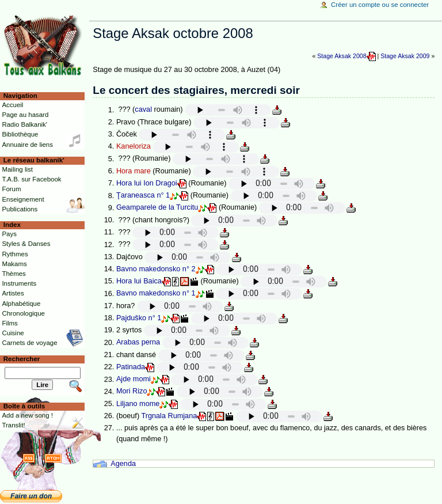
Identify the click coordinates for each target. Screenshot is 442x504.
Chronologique (23, 313)
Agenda (123, 464)
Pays (9, 234)
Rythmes (15, 254)
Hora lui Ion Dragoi (147, 183)
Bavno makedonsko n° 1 (156, 294)
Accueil (12, 105)
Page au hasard (25, 115)
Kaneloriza (134, 146)
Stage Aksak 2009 (405, 56)
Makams (14, 264)
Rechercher (22, 359)
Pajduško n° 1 (139, 318)
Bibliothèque (20, 134)
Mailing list (17, 169)
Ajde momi (134, 380)
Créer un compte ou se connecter (380, 5)
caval (143, 110)
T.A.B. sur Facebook (31, 179)
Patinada (131, 367)
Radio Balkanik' (24, 124)
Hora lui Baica (139, 281)
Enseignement (23, 199)
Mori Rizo (132, 392)
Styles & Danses (26, 244)
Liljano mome (138, 404)
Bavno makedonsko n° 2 (156, 269)
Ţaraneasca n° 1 (143, 196)
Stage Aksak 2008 (342, 56)
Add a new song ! (27, 415)
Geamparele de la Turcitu (157, 208)
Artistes (13, 293)
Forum (11, 189)
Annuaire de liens (27, 145)
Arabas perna (138, 343)
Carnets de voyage (29, 343)
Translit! (13, 425)
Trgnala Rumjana (169, 416)
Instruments (19, 283)
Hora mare (134, 171)
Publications (20, 209)
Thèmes (14, 274)
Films (9, 323)
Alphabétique (21, 304)
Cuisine (13, 333)
